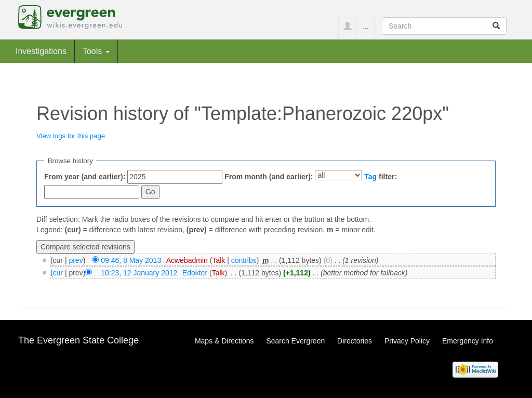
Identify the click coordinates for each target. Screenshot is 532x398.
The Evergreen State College (78, 340)
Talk (218, 260)
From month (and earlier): (269, 177)
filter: (381, 177)
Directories (355, 341)
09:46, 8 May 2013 (131, 260)
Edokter (195, 273)
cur (58, 273)
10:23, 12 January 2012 (139, 273)
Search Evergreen (295, 341)
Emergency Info (468, 341)
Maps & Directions (224, 341)
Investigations (41, 51)
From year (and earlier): (85, 177)
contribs (244, 260)
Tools (96, 51)
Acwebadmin (187, 260)
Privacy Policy (407, 341)
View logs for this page (71, 136)
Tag (370, 177)
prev (76, 260)
